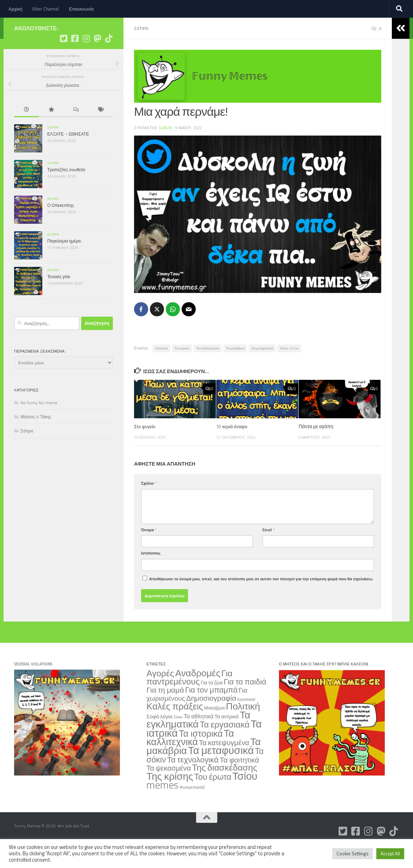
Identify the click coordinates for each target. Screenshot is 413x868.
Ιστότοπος (151, 573)
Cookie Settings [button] (353, 854)
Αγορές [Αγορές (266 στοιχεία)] (160, 694)
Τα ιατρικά (182, 369)
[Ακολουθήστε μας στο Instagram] (86, 60)
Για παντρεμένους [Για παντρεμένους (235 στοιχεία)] (189, 698)
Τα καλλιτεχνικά (208, 369)
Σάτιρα (142, 49)
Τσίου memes (289, 369)
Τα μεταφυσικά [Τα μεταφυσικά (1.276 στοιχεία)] (221, 771)
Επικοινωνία (81, 9)
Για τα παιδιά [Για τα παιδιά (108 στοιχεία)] (245, 702)
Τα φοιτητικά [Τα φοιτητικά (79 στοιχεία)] (239, 780)
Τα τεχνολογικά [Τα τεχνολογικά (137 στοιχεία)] (193, 780)
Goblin (166, 148)
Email (269, 550)
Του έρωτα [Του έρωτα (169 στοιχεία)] (213, 797)
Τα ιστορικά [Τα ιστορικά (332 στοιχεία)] (201, 754)
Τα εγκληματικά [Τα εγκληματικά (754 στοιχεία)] (198, 740)
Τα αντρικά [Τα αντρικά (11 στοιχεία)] (227, 737)
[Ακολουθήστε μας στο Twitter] (63, 60)
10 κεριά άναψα (233, 447)
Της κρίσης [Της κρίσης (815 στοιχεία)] (170, 797)
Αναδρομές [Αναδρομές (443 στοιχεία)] (198, 693)
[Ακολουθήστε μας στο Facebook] (75, 60)
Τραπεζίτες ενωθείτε (66, 191)
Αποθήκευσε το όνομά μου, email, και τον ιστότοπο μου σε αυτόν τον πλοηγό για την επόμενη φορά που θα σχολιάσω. (261, 599)
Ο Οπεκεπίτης (61, 226)
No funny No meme (39, 424)
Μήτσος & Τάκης (36, 438)
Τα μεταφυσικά (262, 369)
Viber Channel (45, 9)
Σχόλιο (149, 504)
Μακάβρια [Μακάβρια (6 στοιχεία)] (215, 728)
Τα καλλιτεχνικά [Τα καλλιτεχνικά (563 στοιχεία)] (190, 758)
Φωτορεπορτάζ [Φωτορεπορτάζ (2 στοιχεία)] (192, 808)
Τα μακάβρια (235, 369)
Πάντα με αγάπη (316, 447)
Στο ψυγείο (145, 447)
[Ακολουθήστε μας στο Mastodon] (97, 60)
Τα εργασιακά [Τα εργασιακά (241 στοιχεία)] (225, 745)
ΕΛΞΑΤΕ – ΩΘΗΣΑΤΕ (68, 155)
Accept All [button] (390, 854)
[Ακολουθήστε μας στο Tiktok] (109, 60)
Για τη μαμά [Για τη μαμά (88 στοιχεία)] (165, 710)
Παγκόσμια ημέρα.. (65, 262)
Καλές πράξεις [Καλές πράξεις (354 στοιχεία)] (175, 727)
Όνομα (149, 550)
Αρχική (15, 9)
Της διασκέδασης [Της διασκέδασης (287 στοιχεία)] (224, 788)
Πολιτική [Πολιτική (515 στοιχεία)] (243, 726)
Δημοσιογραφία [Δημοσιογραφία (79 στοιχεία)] (211, 719)
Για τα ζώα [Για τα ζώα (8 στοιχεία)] (212, 703)
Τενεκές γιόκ (59, 298)
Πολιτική (162, 369)
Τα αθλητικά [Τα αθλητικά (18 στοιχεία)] (199, 737)
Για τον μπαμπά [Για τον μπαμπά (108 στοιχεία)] (211, 710)
